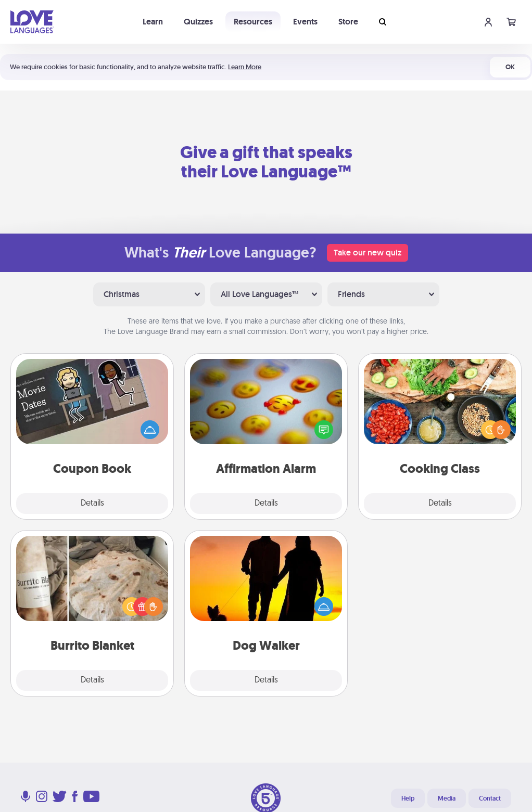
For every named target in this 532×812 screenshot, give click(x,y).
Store (348, 22)
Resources (253, 22)
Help (408, 798)
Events (305, 22)
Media (447, 798)
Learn (153, 22)
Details (92, 504)
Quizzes (198, 22)
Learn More (245, 67)
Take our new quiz (368, 253)
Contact (490, 798)
